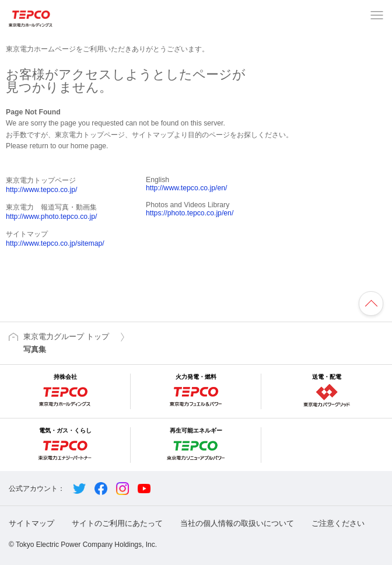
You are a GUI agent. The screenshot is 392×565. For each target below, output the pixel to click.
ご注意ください (338, 523)
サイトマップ (32, 523)
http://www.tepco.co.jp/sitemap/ (55, 243)
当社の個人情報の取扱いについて (237, 523)
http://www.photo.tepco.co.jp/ (51, 217)
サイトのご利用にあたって (117, 523)
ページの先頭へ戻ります (371, 304)
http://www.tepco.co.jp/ (41, 190)
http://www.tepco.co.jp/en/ (186, 188)
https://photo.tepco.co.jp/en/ (190, 213)
